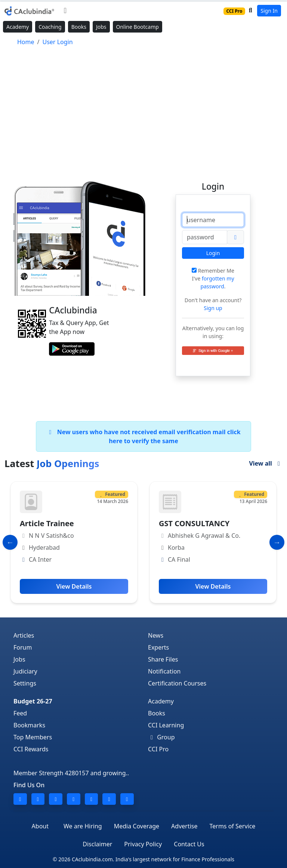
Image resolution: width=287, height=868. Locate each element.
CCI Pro (158, 749)
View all (266, 463)
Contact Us (189, 844)
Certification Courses (177, 683)
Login (213, 253)
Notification (164, 671)
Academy (18, 27)
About (40, 826)
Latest (52, 463)
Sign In (269, 11)
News (156, 635)
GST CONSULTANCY (194, 523)
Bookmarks (29, 725)
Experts (158, 647)
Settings (25, 683)
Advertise (184, 826)
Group (161, 737)
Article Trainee (47, 523)
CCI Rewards (31, 749)
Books (79, 27)
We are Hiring (83, 826)
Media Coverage (137, 826)
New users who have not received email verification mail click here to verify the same (143, 436)
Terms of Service (232, 826)
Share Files (163, 659)
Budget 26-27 (33, 701)
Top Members (33, 737)
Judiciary (25, 671)
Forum (23, 647)
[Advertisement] (143, 110)
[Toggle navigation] (65, 10)
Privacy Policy (143, 844)
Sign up (213, 308)
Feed (20, 713)
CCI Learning (166, 725)
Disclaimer (97, 844)
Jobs (101, 27)
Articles (24, 635)
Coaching (50, 27)
